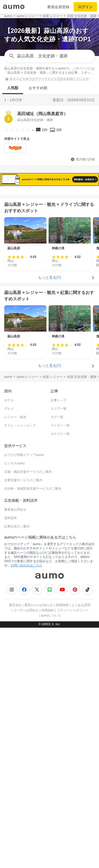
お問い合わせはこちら (26, 843)
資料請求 (11, 796)
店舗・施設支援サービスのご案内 (28, 749)
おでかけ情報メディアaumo (24, 733)
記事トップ (59, 678)
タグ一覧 (57, 695)
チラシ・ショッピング (20, 703)
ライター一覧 (60, 703)
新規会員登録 (58, 7)
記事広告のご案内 (17, 804)
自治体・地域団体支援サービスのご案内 (33, 766)
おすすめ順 (38, 88)
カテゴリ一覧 (60, 712)
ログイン (85, 7)
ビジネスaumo (15, 741)
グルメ (9, 686)
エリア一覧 (59, 686)
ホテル (9, 678)
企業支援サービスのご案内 (23, 758)
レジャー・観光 (15, 695)
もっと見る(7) (49, 555)
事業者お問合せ (15, 787)
